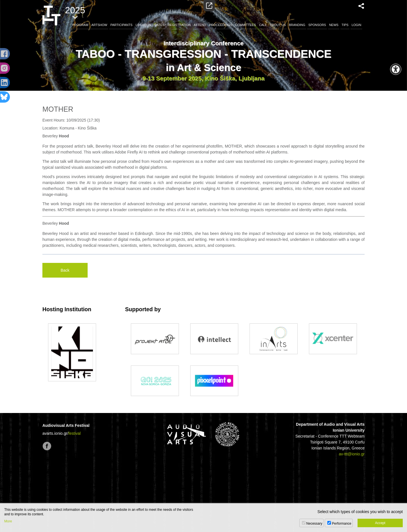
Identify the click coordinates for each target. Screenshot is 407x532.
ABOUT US (278, 25)
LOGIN (356, 25)
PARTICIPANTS (121, 25)
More (8, 521)
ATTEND (200, 25)
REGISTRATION (179, 25)
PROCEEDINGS (221, 25)
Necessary (314, 524)
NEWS (334, 25)
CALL (263, 25)
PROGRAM (80, 25)
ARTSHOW (99, 25)
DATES (159, 25)
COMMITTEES (245, 25)
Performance (342, 524)
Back (65, 270)
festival (75, 433)
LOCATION (143, 25)
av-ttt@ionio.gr (352, 454)
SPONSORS (317, 25)
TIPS (345, 25)
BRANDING (297, 25)
